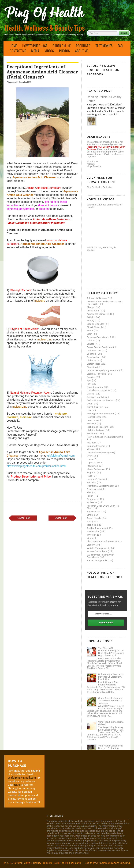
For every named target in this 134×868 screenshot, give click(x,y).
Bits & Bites (93, 327)
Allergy (91, 307)
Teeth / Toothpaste (97, 528)
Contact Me (18, 51)
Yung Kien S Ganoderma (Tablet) (111, 723)
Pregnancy (93, 499)
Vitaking (91, 545)
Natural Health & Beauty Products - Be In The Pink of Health (47, 863)
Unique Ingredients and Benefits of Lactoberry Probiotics (111, 677)
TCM (89, 521)
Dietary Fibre (94, 364)
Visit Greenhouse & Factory (101, 541)
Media (35, 51)
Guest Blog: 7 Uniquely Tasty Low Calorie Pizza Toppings (110, 700)
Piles (89, 492)
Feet (89, 384)
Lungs (90, 459)
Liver (90, 456)
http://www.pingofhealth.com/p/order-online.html (36, 466)
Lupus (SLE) (93, 463)
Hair (89, 410)
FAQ (120, 46)
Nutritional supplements (100, 486)
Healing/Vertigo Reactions (101, 414)
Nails (90, 476)
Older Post (61, 518)
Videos (49, 51)
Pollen (90, 496)
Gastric (91, 394)
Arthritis (91, 317)
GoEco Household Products (101, 400)
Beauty (91, 321)
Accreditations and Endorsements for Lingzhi (105, 303)
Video (90, 538)
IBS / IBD (92, 443)
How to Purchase (35, 46)
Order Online (62, 46)
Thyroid (91, 535)
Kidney (91, 449)
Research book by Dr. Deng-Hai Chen (103, 507)
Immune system (96, 446)
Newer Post (23, 518)
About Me (82, 51)
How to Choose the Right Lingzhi (104, 437)
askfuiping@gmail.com (60, 456)
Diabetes (92, 360)
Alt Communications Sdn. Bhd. (113, 863)
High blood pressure (98, 427)
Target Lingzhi (94, 518)
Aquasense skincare (98, 314)
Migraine (92, 472)
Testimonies (104, 46)
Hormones (93, 433)
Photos (64, 51)
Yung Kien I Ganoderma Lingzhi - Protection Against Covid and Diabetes (111, 749)
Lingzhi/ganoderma (97, 453)
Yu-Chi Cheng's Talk (97, 560)
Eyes (89, 380)
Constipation (94, 357)
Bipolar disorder (96, 324)
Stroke (90, 515)
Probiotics (92, 502)
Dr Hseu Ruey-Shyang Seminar (103, 370)
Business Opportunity (98, 337)
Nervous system (96, 479)
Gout (90, 404)
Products (83, 46)
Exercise (91, 377)
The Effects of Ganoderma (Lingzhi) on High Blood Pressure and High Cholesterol (111, 652)
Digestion (92, 367)
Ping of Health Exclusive (99, 187)
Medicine (92, 466)
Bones (90, 330)
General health (95, 397)
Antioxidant (93, 311)
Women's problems (97, 551)
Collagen (92, 354)
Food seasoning (95, 387)
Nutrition (92, 482)
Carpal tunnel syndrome (100, 347)
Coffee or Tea (94, 350)
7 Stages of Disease (97, 298)
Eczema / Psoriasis (97, 374)
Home (13, 46)
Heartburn (93, 420)
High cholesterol (96, 430)
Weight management (98, 548)
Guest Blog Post (95, 407)
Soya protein (94, 511)
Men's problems (96, 469)
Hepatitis (92, 424)
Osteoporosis (94, 489)
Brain (90, 334)
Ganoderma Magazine (99, 390)
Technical (92, 525)
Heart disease (94, 417)
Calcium (91, 340)
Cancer (91, 344)
